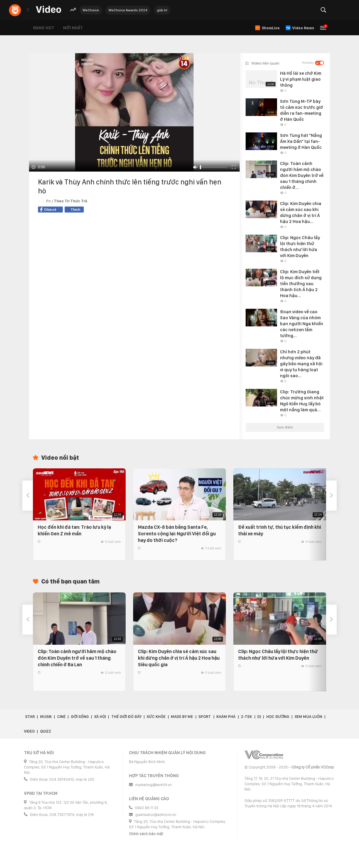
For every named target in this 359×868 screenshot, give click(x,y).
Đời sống (80, 717)
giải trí (162, 10)
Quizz (46, 731)
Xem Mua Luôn (308, 717)
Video (29, 731)
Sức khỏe (156, 717)
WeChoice (91, 10)
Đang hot (44, 28)
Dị (259, 717)
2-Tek (246, 717)
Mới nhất (73, 28)
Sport (205, 717)
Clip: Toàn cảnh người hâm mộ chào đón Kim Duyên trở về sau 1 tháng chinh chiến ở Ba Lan (77, 658)
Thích (75, 210)
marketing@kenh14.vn (153, 785)
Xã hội (100, 717)
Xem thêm (285, 427)
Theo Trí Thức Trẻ (71, 201)
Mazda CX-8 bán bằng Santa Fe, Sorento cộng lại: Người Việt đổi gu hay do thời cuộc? (177, 534)
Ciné (61, 717)
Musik (46, 717)
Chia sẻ (48, 210)
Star (30, 717)
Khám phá (226, 717)
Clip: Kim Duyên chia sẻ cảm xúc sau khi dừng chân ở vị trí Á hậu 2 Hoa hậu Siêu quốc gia (179, 658)
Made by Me (182, 717)
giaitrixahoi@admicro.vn (156, 815)
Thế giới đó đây (126, 717)
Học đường (278, 717)
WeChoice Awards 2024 (128, 10)
